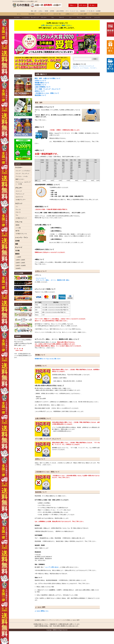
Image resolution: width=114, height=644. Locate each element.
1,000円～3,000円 (20, 260)
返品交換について (40, 95)
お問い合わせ (83, 5)
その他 (17, 251)
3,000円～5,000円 (20, 263)
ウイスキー (17, 17)
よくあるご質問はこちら (42, 611)
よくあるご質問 (82, 14)
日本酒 (17, 241)
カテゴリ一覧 (57, 14)
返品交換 (83, 11)
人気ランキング (44, 14)
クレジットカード (41, 278)
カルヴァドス (19, 197)
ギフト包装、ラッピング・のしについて (48, 89)
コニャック (19, 191)
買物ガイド (73, 5)
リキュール (88, 17)
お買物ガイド (44, 620)
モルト (26, 17)
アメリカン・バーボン (22, 176)
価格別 (17, 254)
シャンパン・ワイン (22, 237)
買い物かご (93, 5)
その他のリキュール (21, 234)
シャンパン (97, 17)
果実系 (17, 225)
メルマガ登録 (95, 14)
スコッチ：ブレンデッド (22, 174)
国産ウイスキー (20, 179)
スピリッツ (19, 203)
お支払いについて (40, 81)
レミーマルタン (85, 68)
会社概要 (98, 11)
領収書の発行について (42, 83)
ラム (53, 17)
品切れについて (40, 91)
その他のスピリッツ (21, 218)
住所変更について (40, 85)
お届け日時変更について (43, 87)
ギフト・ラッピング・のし (72, 11)
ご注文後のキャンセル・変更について (47, 93)
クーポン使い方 (90, 11)
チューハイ (19, 247)
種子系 (17, 231)
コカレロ (75, 66)
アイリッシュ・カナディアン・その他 (23, 183)
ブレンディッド (35, 17)
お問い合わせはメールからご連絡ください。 (57, 25)
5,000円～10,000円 (21, 266)
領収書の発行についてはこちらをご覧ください (48, 359)
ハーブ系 (18, 228)
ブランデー (44, 17)
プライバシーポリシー (55, 620)
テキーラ (61, 17)
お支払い (41, 11)
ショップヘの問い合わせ (52, 567)
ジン (70, 17)
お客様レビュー (70, 14)
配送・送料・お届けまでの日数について (48, 78)
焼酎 (17, 244)
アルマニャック (20, 194)
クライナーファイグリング (86, 66)
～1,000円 (18, 257)
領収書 (46, 11)
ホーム (19, 14)
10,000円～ (19, 268)
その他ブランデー (21, 200)
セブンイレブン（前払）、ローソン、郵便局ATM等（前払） (53, 280)
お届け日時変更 (60, 11)
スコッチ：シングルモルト (23, 171)
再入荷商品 (32, 14)
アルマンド (76, 68)
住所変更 (52, 11)
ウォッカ (79, 17)
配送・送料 (34, 11)
